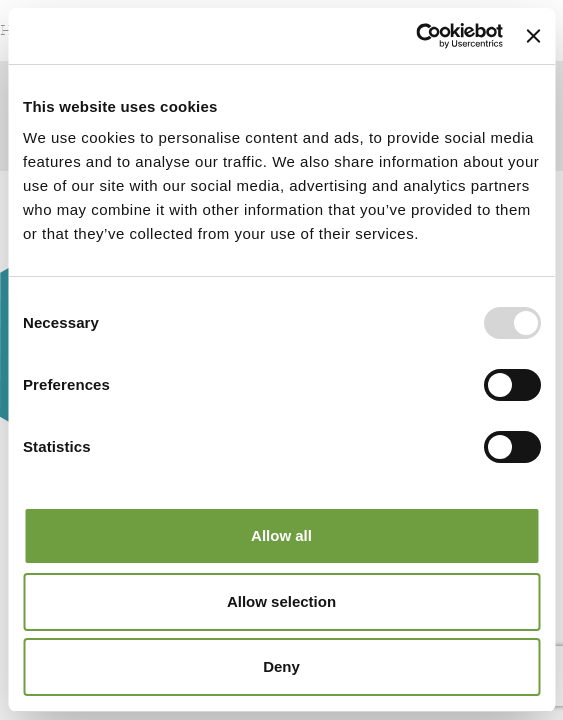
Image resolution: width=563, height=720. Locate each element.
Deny (281, 666)
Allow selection (281, 601)
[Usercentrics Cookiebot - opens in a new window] (415, 36)
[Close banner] (533, 36)
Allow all (281, 535)
